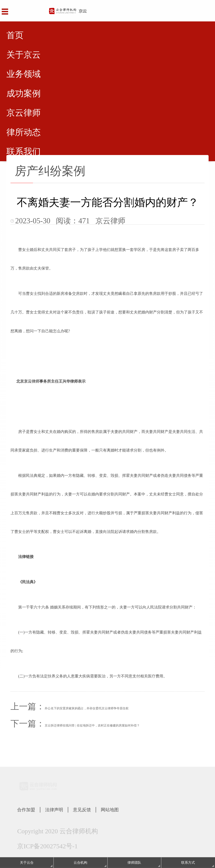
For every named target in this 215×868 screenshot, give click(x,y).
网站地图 (137, 810)
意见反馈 (101, 810)
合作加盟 (30, 810)
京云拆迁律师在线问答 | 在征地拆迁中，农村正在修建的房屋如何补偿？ (92, 726)
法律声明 (66, 810)
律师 (36, 381)
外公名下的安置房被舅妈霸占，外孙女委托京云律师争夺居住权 (87, 708)
